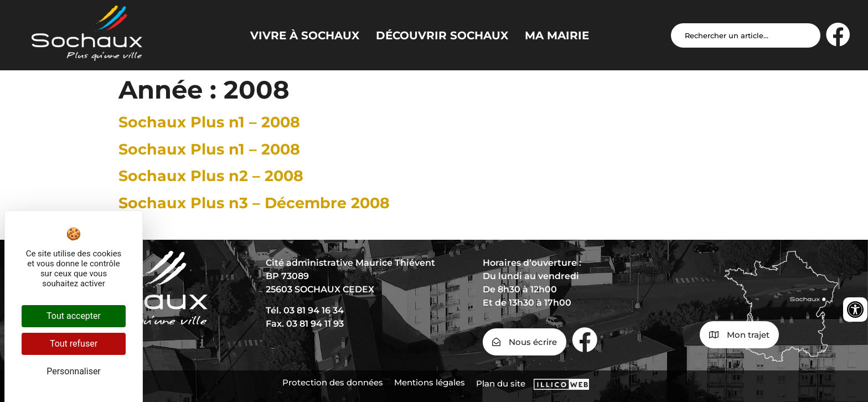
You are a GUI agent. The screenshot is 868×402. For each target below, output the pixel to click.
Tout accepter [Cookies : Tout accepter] (74, 316)
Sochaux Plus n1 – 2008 (209, 122)
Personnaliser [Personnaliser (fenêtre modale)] (74, 371)
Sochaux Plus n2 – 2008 (211, 176)
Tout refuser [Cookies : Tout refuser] (74, 344)
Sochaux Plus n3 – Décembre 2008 (254, 203)
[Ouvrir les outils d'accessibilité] (855, 310)
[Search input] (746, 35)
